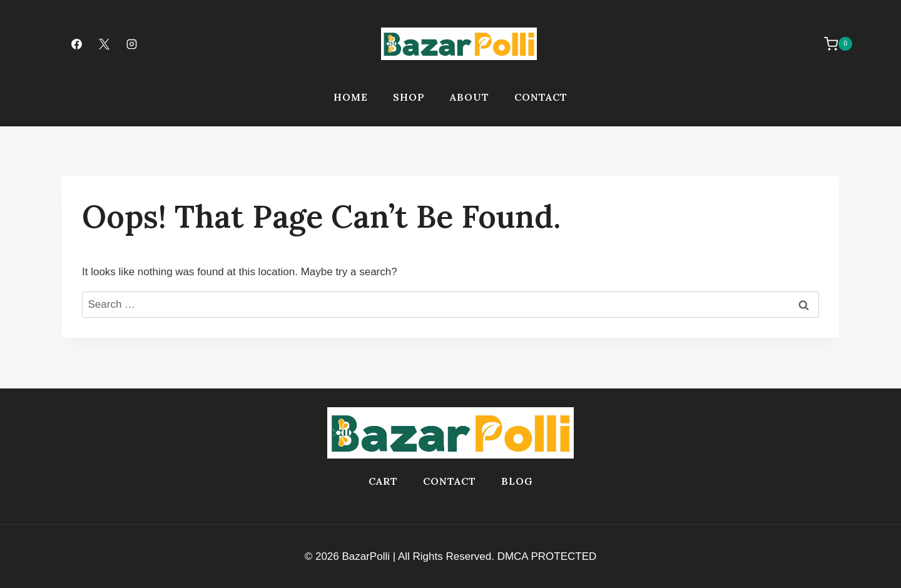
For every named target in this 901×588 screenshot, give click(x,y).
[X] (104, 44)
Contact (541, 97)
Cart (383, 481)
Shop (409, 97)
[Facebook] (76, 44)
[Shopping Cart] (832, 44)
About (470, 97)
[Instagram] (131, 44)
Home (351, 97)
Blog (517, 481)
